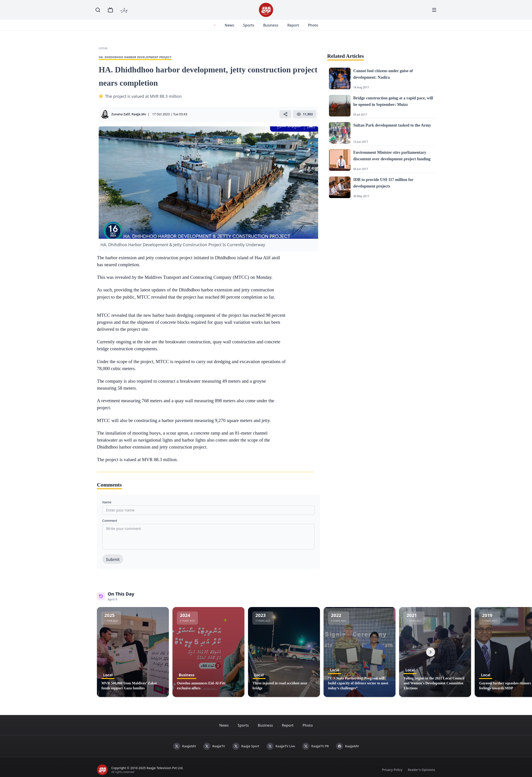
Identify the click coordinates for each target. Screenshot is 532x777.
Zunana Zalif (121, 114)
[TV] (110, 10)
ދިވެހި (124, 10)
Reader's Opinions (421, 770)
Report (292, 25)
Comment (110, 521)
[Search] (98, 10)
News (228, 25)
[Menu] (434, 10)
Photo (312, 25)
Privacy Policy (392, 770)
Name (107, 502)
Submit (113, 559)
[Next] (431, 652)
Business (270, 25)
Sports (248, 25)
